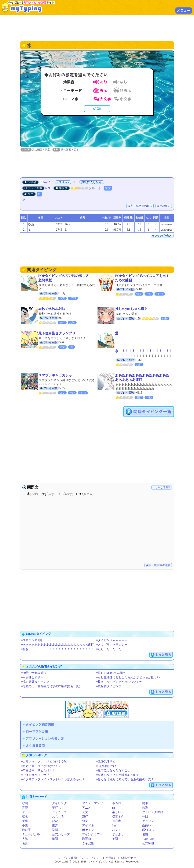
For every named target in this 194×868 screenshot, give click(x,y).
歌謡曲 (87, 839)
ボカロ (117, 803)
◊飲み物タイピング (109, 686)
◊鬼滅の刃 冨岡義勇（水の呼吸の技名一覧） (52, 686)
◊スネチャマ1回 (32, 640)
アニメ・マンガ (92, 803)
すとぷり (118, 835)
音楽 (25, 808)
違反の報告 (164, 206)
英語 (115, 839)
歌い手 (26, 830)
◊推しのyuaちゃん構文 (111, 673)
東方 (55, 826)
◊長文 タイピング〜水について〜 (119, 682)
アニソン (148, 821)
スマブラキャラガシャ (55, 375)
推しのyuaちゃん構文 (131, 309)
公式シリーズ (61, 835)
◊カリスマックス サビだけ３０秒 (44, 762)
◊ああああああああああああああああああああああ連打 (58, 645)
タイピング (59, 803)
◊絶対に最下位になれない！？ (41, 766)
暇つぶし (148, 830)
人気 (25, 839)
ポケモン (88, 830)
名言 (25, 843)
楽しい (117, 812)
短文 (108, 188)
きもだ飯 (88, 843)
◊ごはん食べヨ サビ (35, 775)
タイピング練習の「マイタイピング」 (80, 858)
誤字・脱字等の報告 (140, 206)
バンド (117, 830)
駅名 (25, 817)
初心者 (117, 821)
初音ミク (118, 817)
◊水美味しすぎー (32, 678)
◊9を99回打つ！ (107, 766)
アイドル (88, 826)
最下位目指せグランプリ (57, 333)
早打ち (56, 808)
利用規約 (111, 858)
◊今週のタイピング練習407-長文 (118, 775)
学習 (55, 830)
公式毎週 (148, 843)
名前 (145, 835)
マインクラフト (92, 835)
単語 (55, 839)
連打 (85, 817)
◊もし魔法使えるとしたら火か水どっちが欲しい (128, 678)
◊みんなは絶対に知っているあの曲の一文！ (125, 780)
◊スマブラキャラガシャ (112, 645)
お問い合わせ (128, 858)
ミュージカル (31, 835)
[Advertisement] (97, 28)
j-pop (55, 821)
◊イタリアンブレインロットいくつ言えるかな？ (53, 780)
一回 (145, 817)
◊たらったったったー (110, 649)
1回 (114, 826)
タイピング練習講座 (40, 725)
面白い (147, 826)
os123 (48, 182)
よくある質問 (35, 746)
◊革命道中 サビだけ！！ (38, 771)
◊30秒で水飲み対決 (34, 673)
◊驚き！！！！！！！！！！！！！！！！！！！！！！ (58, 649)
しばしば (148, 839)
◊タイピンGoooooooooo (111, 640)
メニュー (184, 10)
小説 (25, 826)
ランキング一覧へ (162, 236)
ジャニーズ (59, 812)
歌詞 (25, 803)
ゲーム (26, 812)
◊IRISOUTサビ (106, 762)
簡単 (145, 803)
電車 (25, 821)
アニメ (87, 808)
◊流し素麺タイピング (35, 682)
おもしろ (58, 817)
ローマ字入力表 (37, 732)
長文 (85, 812)
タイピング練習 (153, 812)
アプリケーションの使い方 (45, 739)
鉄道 (145, 808)
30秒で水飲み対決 (52, 309)
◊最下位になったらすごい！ (115, 771)
